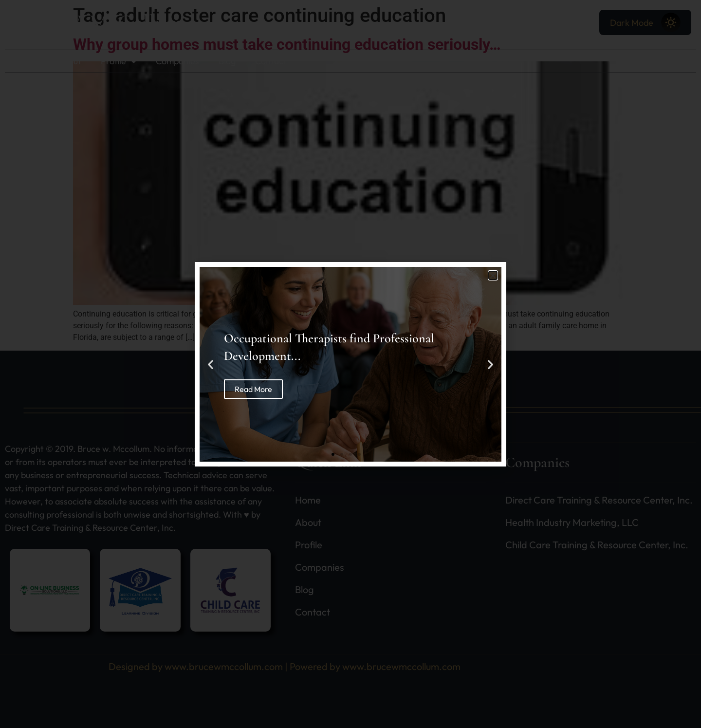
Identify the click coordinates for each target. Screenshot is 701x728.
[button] (493, 275)
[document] (350, 364)
